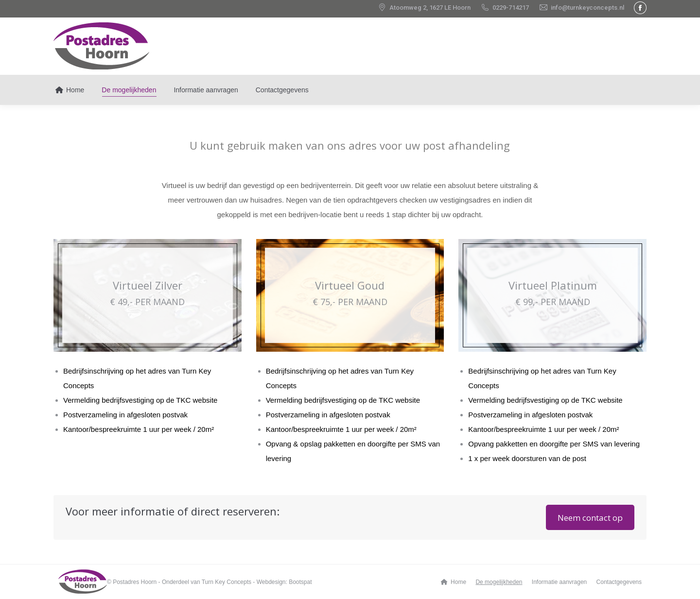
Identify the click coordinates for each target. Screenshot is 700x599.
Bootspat (300, 582)
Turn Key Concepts (227, 582)
